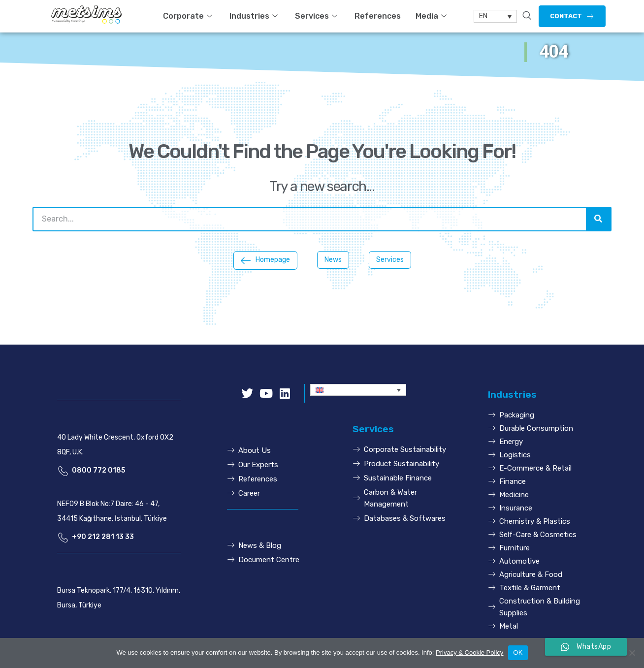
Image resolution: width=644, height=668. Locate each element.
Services (317, 16)
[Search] (598, 219)
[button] (572, 16)
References (378, 16)
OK (518, 652)
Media (432, 16)
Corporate (189, 16)
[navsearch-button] (527, 16)
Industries (255, 16)
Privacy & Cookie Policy (469, 652)
